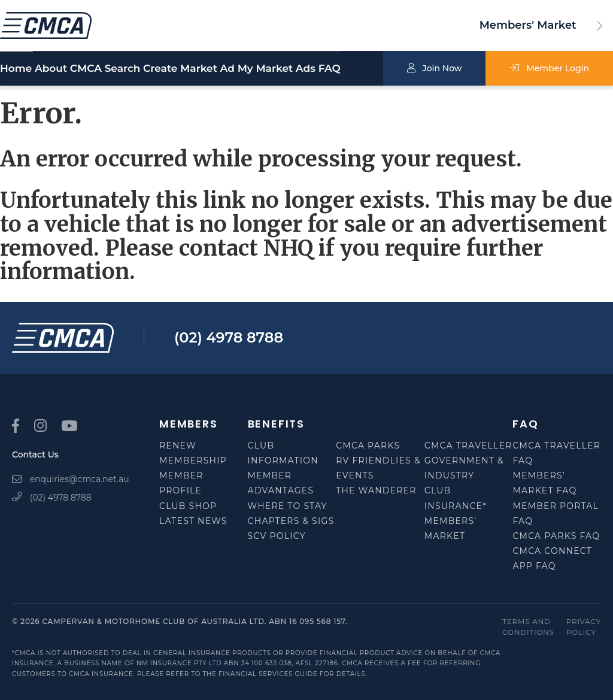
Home (16, 69)
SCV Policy (277, 536)
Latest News (193, 521)
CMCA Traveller (468, 446)
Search (153, 69)
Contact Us (35, 454)
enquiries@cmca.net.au (71, 479)
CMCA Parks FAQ (556, 536)
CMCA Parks (368, 446)
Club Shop (188, 506)
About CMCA (78, 69)
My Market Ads (308, 69)
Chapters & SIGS (291, 521)
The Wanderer (376, 490)
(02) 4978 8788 (229, 337)
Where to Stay (288, 506)
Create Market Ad (228, 69)
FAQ (380, 69)
